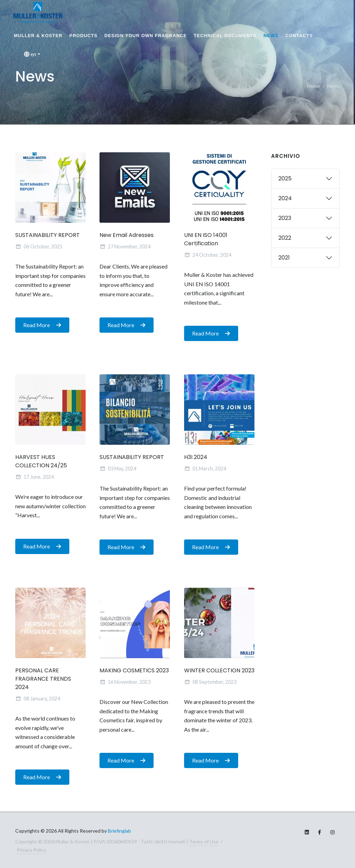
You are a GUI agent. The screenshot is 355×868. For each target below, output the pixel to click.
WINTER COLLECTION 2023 (219, 671)
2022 (285, 238)
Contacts (299, 36)
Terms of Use (204, 841)
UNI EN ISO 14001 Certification (206, 240)
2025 (285, 178)
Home (314, 86)
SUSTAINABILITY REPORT (47, 235)
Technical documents (225, 36)
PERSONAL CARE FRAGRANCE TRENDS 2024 (43, 679)
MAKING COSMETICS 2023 (134, 671)
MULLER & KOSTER (38, 36)
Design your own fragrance (146, 36)
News (271, 36)
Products (83, 36)
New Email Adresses (127, 235)
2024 (285, 198)
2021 (284, 258)
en (30, 54)
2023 (285, 218)
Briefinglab (119, 831)
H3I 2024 (196, 457)
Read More (42, 325)
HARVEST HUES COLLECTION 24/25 (41, 461)
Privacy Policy (31, 850)
